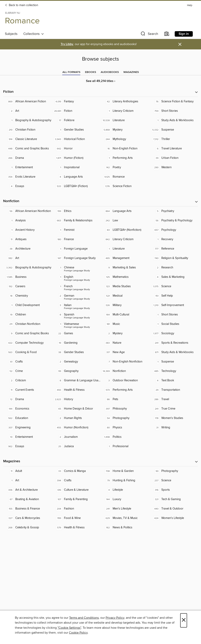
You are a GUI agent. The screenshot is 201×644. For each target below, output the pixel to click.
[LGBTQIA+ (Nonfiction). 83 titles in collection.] (125, 230)
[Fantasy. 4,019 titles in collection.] (76, 102)
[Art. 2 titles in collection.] (27, 111)
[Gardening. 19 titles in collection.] (76, 343)
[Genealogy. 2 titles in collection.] (76, 362)
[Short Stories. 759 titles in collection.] (174, 111)
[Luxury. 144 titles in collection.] (125, 499)
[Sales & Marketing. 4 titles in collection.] (174, 277)
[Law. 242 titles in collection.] (125, 221)
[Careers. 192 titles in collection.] (27, 286)
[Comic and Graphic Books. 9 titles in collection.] (27, 333)
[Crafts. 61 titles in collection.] (27, 362)
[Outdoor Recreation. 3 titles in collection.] (125, 381)
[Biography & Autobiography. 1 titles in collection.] (27, 120)
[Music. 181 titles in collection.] (125, 324)
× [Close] (184, 620)
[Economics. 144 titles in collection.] (27, 409)
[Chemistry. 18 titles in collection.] (27, 296)
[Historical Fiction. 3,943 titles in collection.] (76, 139)
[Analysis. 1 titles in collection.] (27, 221)
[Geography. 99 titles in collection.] (76, 371)
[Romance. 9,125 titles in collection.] (125, 177)
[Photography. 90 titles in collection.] (174, 471)
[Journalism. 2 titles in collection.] (76, 437)
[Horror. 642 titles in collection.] (76, 149)
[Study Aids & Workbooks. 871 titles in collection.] (174, 352)
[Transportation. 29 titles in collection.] (174, 390)
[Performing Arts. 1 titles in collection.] (125, 158)
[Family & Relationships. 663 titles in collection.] (76, 221)
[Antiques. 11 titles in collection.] (27, 239)
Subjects (11, 34)
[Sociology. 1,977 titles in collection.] (174, 333)
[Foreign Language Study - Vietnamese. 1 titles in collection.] (76, 324)
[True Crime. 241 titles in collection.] (174, 409)
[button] (149, 35)
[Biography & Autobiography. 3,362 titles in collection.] (27, 268)
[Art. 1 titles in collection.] (27, 481)
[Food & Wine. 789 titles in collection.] (76, 518)
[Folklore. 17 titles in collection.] (76, 120)
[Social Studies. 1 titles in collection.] (174, 324)
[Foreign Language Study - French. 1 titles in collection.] (76, 286)
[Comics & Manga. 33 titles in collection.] (76, 471)
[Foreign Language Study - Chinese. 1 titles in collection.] (76, 268)
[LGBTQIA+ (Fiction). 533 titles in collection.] (76, 186)
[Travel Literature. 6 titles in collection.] (174, 149)
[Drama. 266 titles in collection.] (27, 158)
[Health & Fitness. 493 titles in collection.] (76, 390)
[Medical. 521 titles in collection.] (125, 296)
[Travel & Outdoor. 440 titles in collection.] (174, 509)
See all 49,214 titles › (101, 81)
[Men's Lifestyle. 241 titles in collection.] (125, 509)
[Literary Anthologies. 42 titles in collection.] (125, 102)
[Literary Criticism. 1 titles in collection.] (125, 111)
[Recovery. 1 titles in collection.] (174, 239)
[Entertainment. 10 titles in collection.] (27, 437)
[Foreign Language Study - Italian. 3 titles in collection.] (76, 305)
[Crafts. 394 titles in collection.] (76, 481)
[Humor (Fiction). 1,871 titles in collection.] (76, 158)
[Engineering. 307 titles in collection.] (27, 428)
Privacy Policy (115, 618)
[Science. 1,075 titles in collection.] (174, 286)
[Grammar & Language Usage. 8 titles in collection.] (76, 381)
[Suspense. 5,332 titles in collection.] (174, 130)
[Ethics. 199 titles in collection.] (76, 211)
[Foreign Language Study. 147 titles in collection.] (76, 258)
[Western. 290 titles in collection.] (174, 167)
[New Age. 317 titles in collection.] (125, 352)
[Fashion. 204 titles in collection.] (76, 509)
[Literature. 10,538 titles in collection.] (125, 120)
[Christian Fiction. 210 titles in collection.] (27, 130)
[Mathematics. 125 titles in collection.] (125, 277)
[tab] (71, 72)
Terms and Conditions (84, 618)
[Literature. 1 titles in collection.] (125, 249)
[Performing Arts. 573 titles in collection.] (125, 390)
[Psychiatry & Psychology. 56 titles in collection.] (174, 221)
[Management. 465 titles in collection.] (125, 258)
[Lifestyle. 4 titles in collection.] (125, 490)
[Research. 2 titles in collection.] (174, 268)
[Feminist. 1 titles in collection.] (76, 230)
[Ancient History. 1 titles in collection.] (27, 230)
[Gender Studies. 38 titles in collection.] (76, 352)
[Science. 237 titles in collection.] (174, 481)
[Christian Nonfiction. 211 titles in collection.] (27, 324)
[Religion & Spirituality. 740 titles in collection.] (174, 258)
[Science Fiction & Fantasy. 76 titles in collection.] (174, 102)
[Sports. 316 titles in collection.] (174, 490)
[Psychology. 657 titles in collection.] (174, 230)
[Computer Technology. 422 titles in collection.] (27, 343)
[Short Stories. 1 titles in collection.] (174, 315)
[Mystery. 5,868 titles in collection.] (125, 130)
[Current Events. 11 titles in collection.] (27, 390)
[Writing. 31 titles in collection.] (174, 428)
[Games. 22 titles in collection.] (76, 333)
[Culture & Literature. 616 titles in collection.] (76, 490)
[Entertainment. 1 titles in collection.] (27, 167)
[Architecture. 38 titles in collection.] (27, 249)
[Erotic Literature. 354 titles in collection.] (27, 177)
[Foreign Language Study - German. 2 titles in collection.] (76, 296)
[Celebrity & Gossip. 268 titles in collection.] (27, 528)
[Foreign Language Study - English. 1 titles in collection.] (76, 277)
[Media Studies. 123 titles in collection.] (125, 286)
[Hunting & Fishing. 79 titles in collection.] (125, 481)
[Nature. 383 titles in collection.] (125, 343)
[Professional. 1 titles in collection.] (125, 446)
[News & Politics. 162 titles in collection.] (125, 528)
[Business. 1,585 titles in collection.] (27, 277)
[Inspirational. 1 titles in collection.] (76, 167)
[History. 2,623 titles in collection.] (76, 399)
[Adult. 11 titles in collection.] (27, 471)
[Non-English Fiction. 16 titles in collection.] (125, 149)
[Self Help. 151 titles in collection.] (174, 296)
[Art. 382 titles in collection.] (27, 258)
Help (190, 5)
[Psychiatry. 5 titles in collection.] (174, 211)
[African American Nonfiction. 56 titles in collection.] (27, 211)
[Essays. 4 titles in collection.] (27, 186)
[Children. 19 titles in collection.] (27, 315)
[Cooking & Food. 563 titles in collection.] (27, 352)
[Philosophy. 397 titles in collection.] (125, 409)
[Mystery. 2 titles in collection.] (125, 333)
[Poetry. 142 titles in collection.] (125, 167)
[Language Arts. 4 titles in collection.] (76, 177)
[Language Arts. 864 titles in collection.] (125, 211)
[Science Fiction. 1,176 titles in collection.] (125, 186)
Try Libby (67, 44)
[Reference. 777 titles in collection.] (174, 249)
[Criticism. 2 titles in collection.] (27, 381)
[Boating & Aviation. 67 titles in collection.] (27, 499)
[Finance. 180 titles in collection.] (76, 239)
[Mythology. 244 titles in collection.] (125, 139)
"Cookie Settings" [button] (69, 628)
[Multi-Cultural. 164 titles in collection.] (125, 315)
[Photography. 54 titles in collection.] (125, 418)
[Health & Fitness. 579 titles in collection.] (76, 528)
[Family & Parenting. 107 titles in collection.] (76, 499)
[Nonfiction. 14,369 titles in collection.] (125, 371)
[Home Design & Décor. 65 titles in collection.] (76, 409)
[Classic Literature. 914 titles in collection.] (27, 139)
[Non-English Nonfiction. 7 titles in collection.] (125, 362)
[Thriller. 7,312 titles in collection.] (174, 139)
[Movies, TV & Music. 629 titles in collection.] (125, 518)
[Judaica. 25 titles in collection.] (76, 446)
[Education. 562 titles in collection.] (27, 418)
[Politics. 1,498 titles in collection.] (125, 437)
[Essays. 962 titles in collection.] (27, 446)
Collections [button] (34, 34)
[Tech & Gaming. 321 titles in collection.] (174, 499)
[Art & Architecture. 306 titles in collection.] (27, 490)
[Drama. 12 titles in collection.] (27, 399)
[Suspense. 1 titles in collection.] (174, 362)
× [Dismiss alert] (180, 44)
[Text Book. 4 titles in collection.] (174, 381)
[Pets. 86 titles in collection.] (125, 399)
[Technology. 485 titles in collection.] (174, 371)
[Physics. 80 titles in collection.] (125, 428)
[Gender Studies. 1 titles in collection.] (76, 130)
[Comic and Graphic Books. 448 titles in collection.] (27, 149)
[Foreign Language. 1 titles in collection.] (76, 249)
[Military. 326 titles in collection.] (125, 305)
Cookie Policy (78, 633)
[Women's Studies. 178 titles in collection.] (174, 418)
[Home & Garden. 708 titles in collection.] (125, 471)
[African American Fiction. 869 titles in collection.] (27, 102)
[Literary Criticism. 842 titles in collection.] (125, 239)
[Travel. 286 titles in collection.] (174, 399)
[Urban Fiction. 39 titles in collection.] (174, 158)
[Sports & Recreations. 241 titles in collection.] (174, 343)
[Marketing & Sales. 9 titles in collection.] (125, 268)
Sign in (184, 34)
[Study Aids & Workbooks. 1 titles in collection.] (174, 120)
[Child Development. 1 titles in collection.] (27, 305)
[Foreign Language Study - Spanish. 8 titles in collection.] (76, 315)
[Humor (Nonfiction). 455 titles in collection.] (76, 428)
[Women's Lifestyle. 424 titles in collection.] (174, 518)
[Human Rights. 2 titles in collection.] (76, 418)
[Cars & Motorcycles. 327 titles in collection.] (27, 518)
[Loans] (167, 35)
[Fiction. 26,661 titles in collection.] (76, 111)
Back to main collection (21, 5)
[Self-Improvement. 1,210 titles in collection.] (174, 305)
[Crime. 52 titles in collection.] (27, 371)
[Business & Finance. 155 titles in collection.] (27, 509)
